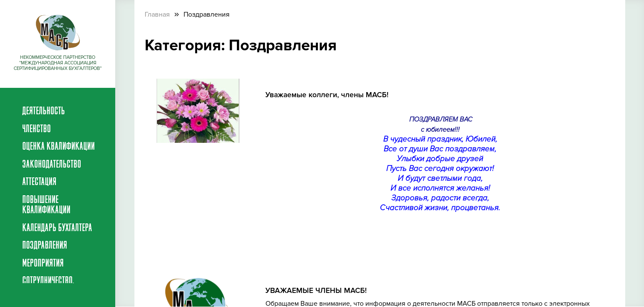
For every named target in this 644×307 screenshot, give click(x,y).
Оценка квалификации (58, 147)
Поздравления (45, 246)
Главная (157, 14)
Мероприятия (43, 264)
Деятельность (44, 112)
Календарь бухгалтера (57, 229)
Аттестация (39, 182)
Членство (36, 130)
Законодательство (52, 165)
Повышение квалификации (46, 206)
